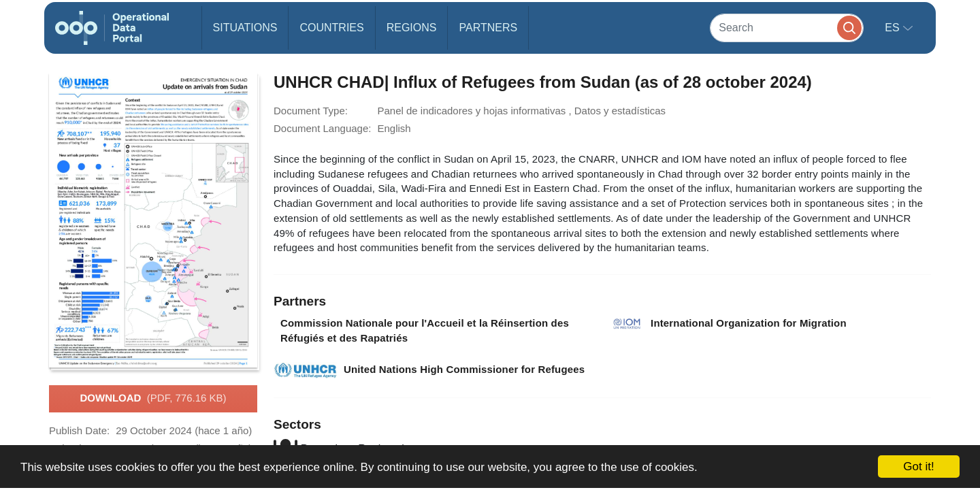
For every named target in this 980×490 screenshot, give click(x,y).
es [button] (894, 28)
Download (153, 399)
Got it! (918, 467)
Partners (488, 28)
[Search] (787, 28)
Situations (245, 28)
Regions (412, 28)
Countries (331, 28)
